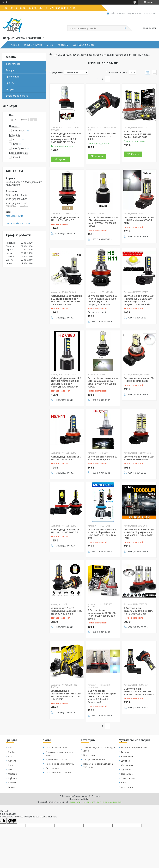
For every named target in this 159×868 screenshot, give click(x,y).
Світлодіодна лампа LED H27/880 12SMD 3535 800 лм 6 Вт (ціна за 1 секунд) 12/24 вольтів (66, 382)
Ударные (126, 769)
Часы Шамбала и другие (58, 773)
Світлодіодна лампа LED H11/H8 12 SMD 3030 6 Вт (66, 531)
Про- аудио (127, 774)
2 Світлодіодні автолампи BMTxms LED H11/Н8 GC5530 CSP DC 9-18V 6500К (66, 695)
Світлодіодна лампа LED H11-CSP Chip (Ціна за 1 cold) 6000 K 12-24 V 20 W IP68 (103, 534)
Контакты (63, 45)
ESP (10, 756)
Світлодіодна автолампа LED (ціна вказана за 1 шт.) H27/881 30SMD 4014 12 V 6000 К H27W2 (67, 300)
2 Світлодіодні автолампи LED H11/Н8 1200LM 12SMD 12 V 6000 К (139, 692)
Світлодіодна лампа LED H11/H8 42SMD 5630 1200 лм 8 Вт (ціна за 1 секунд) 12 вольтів (103, 300)
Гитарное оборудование (134, 748)
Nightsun (12, 778)
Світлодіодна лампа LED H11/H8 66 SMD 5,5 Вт (139, 458)
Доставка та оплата (17, 96)
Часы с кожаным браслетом (60, 764)
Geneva (12, 761)
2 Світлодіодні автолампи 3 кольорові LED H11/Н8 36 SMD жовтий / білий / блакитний (102, 696)
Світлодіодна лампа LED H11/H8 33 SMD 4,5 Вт (66, 219)
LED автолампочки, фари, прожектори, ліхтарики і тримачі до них (94, 55)
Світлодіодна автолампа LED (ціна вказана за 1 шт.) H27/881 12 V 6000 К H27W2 (103, 382)
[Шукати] (125, 28)
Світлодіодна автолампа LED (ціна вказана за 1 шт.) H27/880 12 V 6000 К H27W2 (103, 222)
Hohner (12, 765)
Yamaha (12, 787)
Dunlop (12, 752)
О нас (50, 45)
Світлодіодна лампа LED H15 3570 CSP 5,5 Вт (103, 458)
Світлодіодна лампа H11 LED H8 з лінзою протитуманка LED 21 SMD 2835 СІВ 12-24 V (66, 138)
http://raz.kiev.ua (14, 216)
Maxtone (12, 774)
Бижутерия (89, 755)
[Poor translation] (12, 821)
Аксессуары (127, 787)
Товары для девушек (94, 759)
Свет (124, 783)
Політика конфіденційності (109, 802)
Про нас (10, 83)
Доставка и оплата (84, 45)
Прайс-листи (13, 77)
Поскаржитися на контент (81, 802)
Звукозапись (128, 778)
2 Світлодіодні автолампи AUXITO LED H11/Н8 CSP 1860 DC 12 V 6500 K (102, 614)
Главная (14, 45)
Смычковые (127, 765)
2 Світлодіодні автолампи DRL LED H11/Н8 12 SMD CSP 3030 (139, 611)
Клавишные (127, 756)
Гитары (125, 752)
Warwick (12, 783)
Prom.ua (96, 796)
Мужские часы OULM (56, 759)
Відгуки (10, 89)
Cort (10, 748)
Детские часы (53, 768)
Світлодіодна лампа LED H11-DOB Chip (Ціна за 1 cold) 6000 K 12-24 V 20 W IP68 (139, 534)
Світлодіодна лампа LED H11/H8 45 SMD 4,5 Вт (139, 380)
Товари (10, 70)
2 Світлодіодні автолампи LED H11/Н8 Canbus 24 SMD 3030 (138, 134)
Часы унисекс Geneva (57, 748)
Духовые (126, 761)
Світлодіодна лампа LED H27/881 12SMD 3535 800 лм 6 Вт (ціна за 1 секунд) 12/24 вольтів (139, 300)
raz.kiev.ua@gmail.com (18, 223)
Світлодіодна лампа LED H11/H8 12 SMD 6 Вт (66, 458)
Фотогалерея (13, 64)
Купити (62, 159)
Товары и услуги (33, 45)
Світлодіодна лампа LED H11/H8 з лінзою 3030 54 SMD (139, 220)
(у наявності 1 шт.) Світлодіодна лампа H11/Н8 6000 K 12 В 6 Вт (67, 611)
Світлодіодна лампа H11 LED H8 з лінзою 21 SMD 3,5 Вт (103, 136)
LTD (10, 769)
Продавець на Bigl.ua (79, 799)
